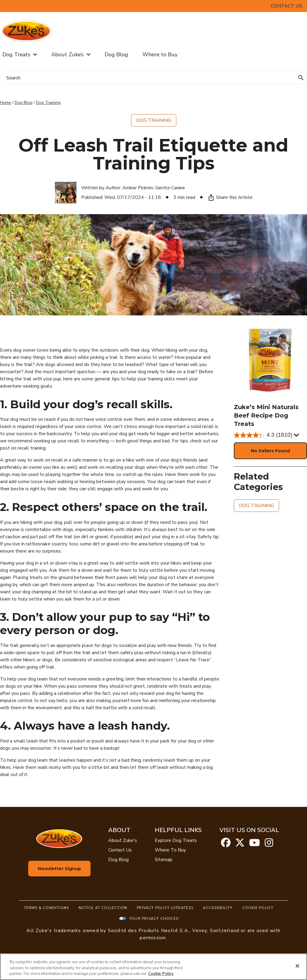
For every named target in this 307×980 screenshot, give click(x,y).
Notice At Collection (103, 908)
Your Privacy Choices (154, 919)
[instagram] (269, 845)
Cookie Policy (258, 908)
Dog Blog (116, 55)
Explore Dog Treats (176, 840)
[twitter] (240, 845)
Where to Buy (160, 55)
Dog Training (48, 103)
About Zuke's (123, 840)
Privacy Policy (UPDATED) (165, 908)
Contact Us (286, 6)
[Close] (297, 966)
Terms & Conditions (47, 908)
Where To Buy (170, 850)
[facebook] (226, 845)
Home (6, 103)
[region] (153, 967)
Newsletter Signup (59, 869)
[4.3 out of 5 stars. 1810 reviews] (270, 435)
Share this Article (230, 197)
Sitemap (164, 860)
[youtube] (255, 845)
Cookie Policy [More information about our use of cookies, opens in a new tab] (161, 974)
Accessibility (218, 908)
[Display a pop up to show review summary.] (296, 435)
